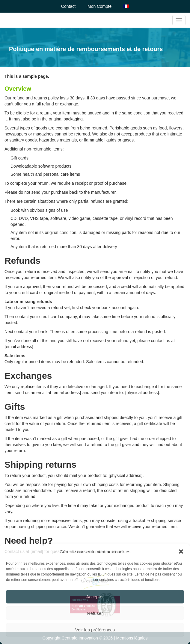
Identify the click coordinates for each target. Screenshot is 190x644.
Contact (68, 6)
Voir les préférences (95, 630)
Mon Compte (99, 6)
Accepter (95, 597)
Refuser (95, 613)
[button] (181, 551)
